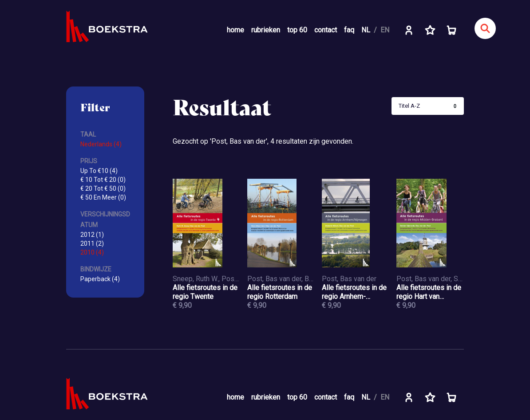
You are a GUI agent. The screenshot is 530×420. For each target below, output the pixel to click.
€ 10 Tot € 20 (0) (103, 180)
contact (326, 30)
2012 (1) (92, 235)
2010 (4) (92, 252)
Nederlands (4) (101, 144)
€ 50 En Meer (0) (103, 197)
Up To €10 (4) (99, 171)
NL (366, 30)
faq (349, 30)
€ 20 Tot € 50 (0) (103, 188)
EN (385, 30)
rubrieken (266, 30)
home (235, 30)
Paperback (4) (100, 279)
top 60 (297, 30)
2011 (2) (92, 243)
